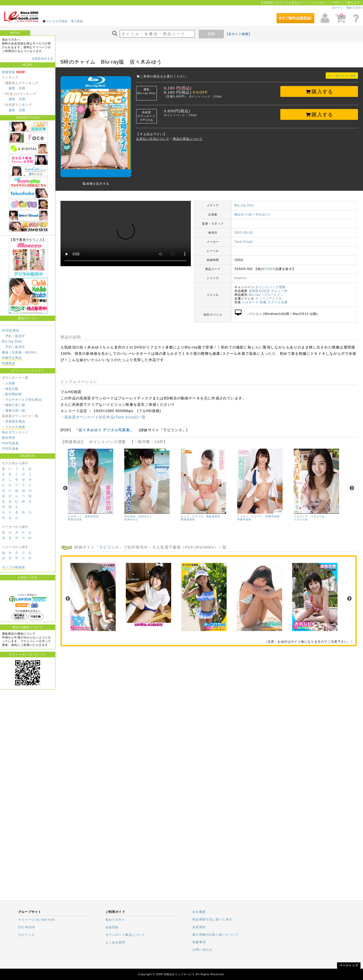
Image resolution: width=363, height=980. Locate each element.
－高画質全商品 (14, 421)
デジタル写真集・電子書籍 (65, 21)
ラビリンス (109, 543)
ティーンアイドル (269, 295)
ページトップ (349, 965)
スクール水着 (278, 298)
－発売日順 (10, 389)
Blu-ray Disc (244, 202)
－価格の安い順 (14, 405)
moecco (241, 274)
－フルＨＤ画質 (14, 427)
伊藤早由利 (244, 516)
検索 (211, 34)
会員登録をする (42, 59)
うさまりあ (301, 516)
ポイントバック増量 (270, 283)
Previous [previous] (65, 484)
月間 (22, 88)
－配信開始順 (12, 394)
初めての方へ (355, 8)
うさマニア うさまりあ (309, 513)
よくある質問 (115, 942)
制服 (263, 298)
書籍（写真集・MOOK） (21, 352)
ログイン (337, 8)
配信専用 (9, 438)
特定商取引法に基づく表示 (212, 919)
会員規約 (199, 927)
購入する (319, 92)
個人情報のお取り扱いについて (216, 935)
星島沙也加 (75, 516)
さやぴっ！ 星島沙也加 (83, 513)
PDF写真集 (10, 443)
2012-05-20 (244, 229)
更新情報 (9, 72)
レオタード (251, 298)
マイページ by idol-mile (37, 920)
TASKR (270, 265)
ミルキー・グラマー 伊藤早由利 (258, 513)
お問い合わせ (202, 950)
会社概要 (199, 912)
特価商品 (9, 363)
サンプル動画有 (14, 567)
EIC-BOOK (27, 927)
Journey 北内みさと (138, 513)
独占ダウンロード (15, 432)
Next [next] (352, 484)
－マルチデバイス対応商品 (22, 400)
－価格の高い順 (14, 411)
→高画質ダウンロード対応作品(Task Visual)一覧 (103, 413)
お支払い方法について (153, 139)
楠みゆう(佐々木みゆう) (252, 211)
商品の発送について (188, 139)
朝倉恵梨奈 (188, 516)
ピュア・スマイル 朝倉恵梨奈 (201, 513)
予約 (9, 336)
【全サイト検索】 (238, 34)
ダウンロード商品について (125, 935)
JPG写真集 (10, 449)
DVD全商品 (11, 331)
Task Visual (244, 238)
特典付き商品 (12, 358)
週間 (12, 88)
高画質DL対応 (259, 287)
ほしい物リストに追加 (342, 76)
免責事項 (199, 942)
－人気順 (9, 383)
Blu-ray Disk (12, 341)
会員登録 (112, 927)
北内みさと (131, 516)
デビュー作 (279, 287)
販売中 (20, 336)
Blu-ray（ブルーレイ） (266, 291)
